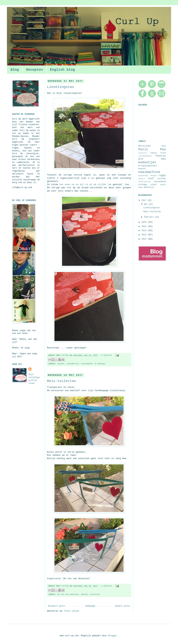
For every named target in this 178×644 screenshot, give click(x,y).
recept (153, 176)
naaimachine (149, 172)
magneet (142, 169)
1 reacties (106, 586)
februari (150, 217)
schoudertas (72, 364)
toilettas (95, 594)
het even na (67, 185)
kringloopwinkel (148, 166)
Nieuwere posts (57, 606)
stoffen (162, 179)
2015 (145, 227)
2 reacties (106, 355)
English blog (62, 70)
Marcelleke (144, 146)
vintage (143, 185)
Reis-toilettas (62, 381)
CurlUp (66, 355)
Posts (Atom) (72, 611)
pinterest (143, 176)
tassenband (86, 364)
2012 (145, 239)
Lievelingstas (60, 87)
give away (152, 159)
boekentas (143, 153)
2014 (145, 231)
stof (151, 179)
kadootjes (147, 162)
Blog (15, 70)
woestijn (149, 187)
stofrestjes (144, 182)
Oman (164, 146)
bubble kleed (158, 153)
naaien (61, 364)
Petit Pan (152, 149)
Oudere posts (123, 606)
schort (142, 179)
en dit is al (84, 185)
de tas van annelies (68, 594)
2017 (145, 200)
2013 (145, 235)
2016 (145, 222)
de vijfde (100, 185)
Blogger (113, 636)
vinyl (154, 185)
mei (146, 204)
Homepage (90, 606)
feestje (161, 156)
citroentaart (145, 156)
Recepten (34, 70)
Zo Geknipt (100, 364)
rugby (162, 175)
